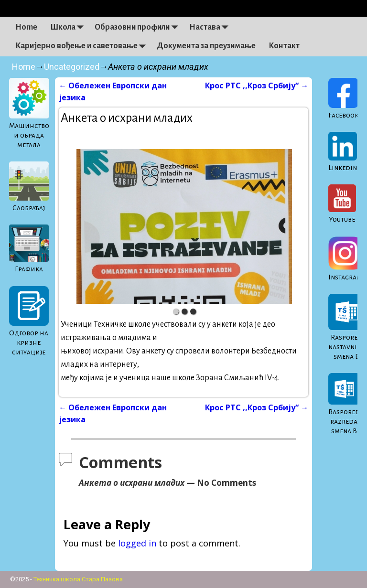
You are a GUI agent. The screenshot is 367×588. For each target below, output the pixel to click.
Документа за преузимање (206, 46)
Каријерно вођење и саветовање (83, 46)
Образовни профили (139, 27)
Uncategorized (72, 67)
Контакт (284, 46)
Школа (69, 27)
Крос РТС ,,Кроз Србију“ (257, 86)
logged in (137, 543)
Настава (211, 27)
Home (26, 27)
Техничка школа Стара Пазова (78, 579)
